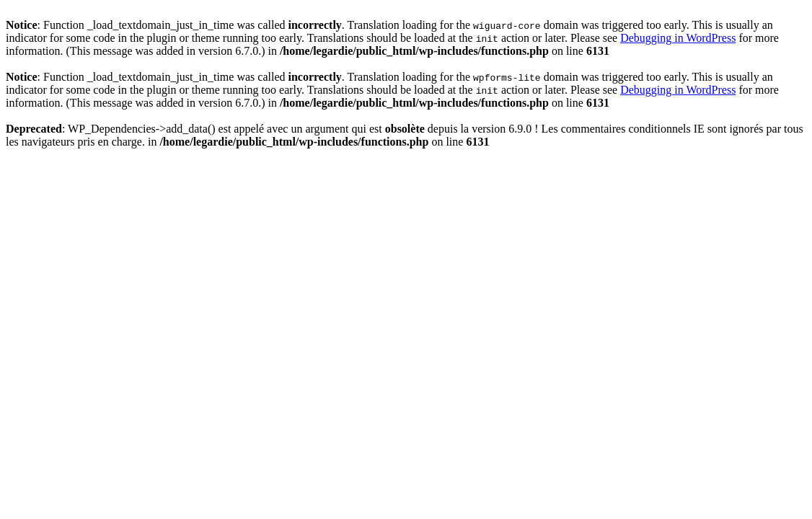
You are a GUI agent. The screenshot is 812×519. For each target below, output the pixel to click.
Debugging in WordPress (678, 38)
